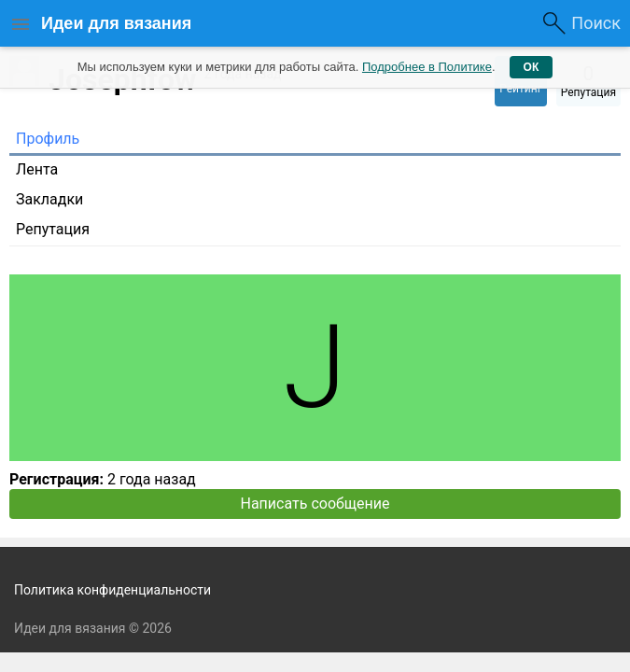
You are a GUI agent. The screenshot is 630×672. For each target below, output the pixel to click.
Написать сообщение (315, 504)
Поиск (596, 23)
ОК (532, 67)
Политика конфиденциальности (112, 590)
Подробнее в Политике (427, 67)
